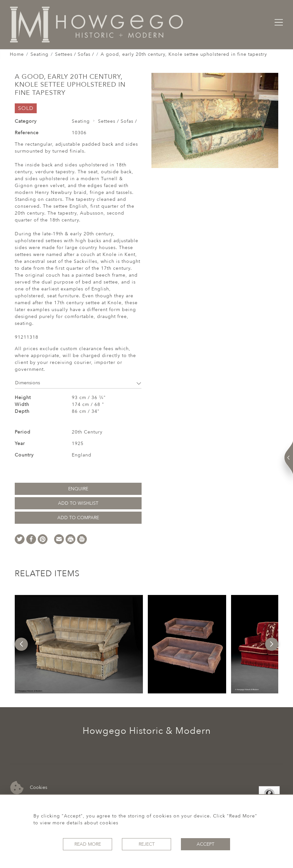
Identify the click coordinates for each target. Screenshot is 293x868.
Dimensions (78, 383)
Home (17, 54)
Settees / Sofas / (75, 54)
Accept (205, 844)
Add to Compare (78, 518)
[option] (79, 644)
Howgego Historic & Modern (147, 731)
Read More (88, 844)
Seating (39, 54)
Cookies (29, 788)
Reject (147, 844)
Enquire (78, 489)
